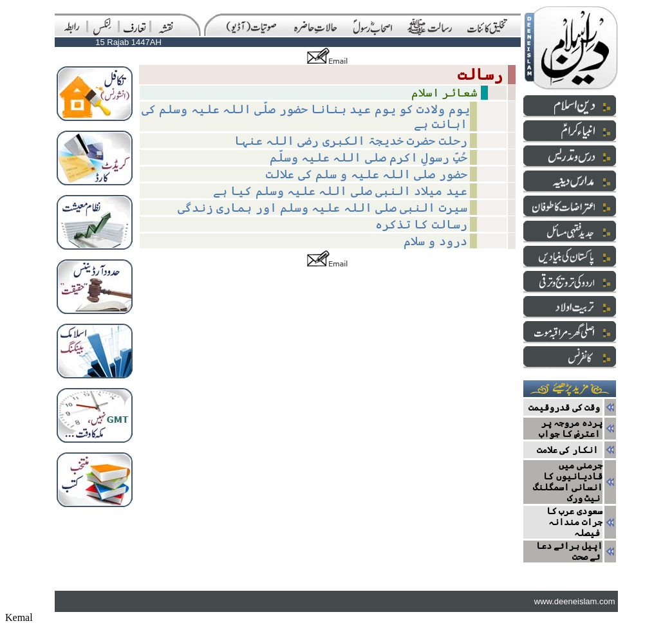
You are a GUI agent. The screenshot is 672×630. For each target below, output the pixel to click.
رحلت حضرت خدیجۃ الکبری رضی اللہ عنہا (351, 141)
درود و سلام (435, 241)
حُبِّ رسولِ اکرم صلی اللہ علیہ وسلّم (369, 157)
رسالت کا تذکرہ (421, 224)
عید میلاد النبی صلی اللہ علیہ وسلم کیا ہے (340, 191)
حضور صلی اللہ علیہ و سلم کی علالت (366, 174)
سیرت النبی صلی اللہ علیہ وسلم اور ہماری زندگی (322, 208)
